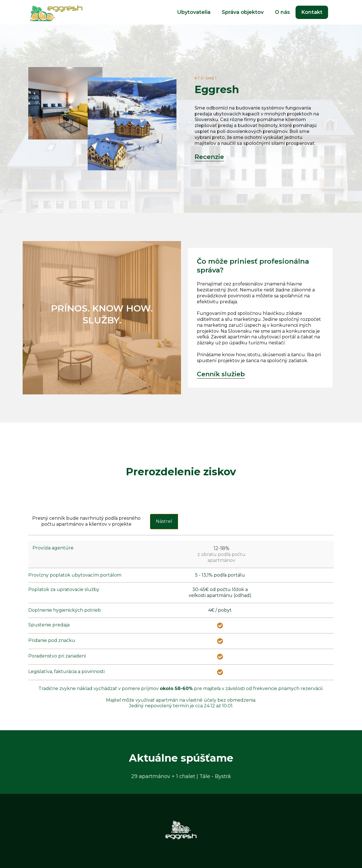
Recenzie (209, 157)
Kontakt (312, 12)
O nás (282, 12)
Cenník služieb (221, 374)
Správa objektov (243, 12)
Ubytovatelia (194, 12)
